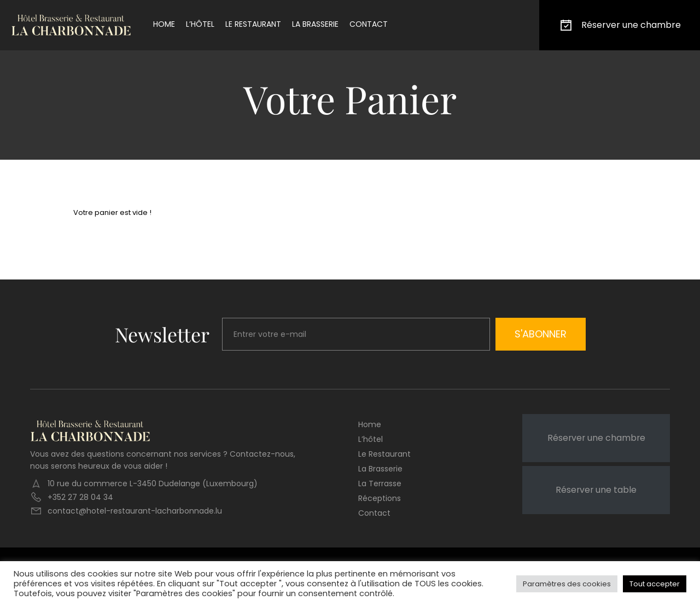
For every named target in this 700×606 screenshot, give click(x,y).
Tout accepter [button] (655, 584)
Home (164, 24)
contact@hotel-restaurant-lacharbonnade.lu (135, 511)
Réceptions (380, 498)
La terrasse (380, 483)
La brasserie (315, 24)
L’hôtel (200, 24)
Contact (369, 24)
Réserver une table (596, 490)
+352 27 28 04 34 (80, 497)
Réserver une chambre (620, 25)
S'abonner (541, 334)
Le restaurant (253, 24)
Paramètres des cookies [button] (567, 584)
